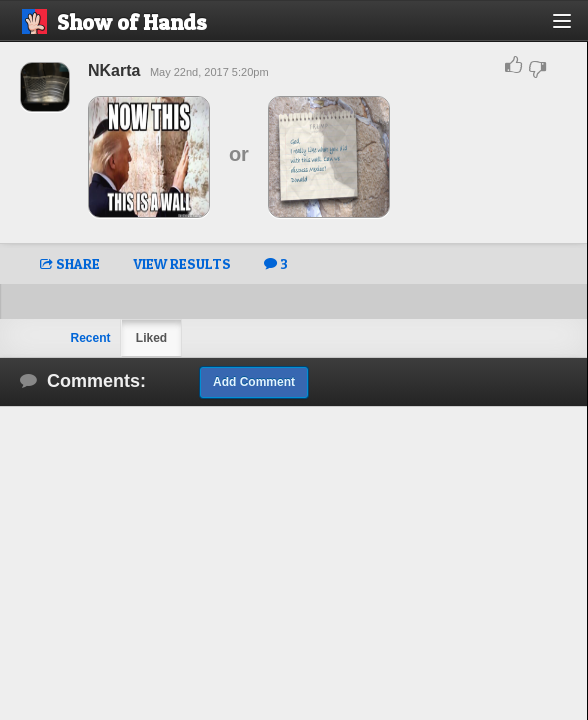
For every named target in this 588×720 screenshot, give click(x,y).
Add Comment (254, 382)
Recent (90, 338)
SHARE (70, 263)
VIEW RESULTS (182, 263)
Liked (151, 338)
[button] (573, 28)
